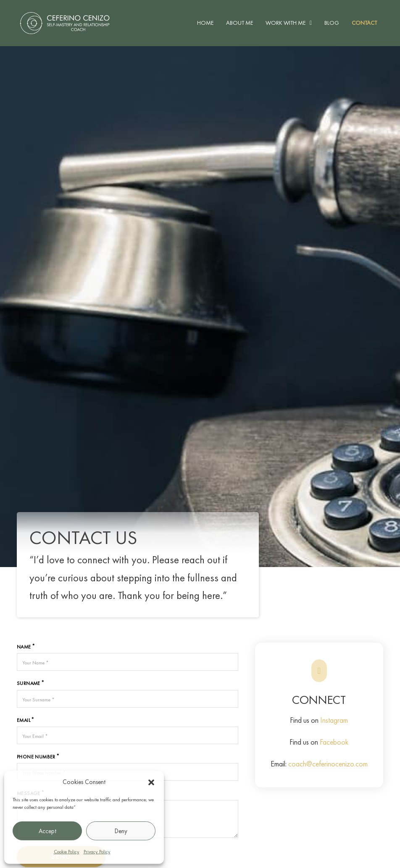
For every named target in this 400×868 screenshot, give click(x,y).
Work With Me (286, 23)
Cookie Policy (67, 852)
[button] (151, 782)
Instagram (334, 720)
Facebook (334, 742)
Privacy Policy (97, 852)
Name (24, 647)
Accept (47, 831)
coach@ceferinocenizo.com (328, 764)
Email (24, 720)
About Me (239, 23)
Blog (332, 23)
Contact (364, 23)
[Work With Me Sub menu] (311, 23)
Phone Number (36, 757)
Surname (29, 683)
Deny (121, 831)
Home (205, 23)
